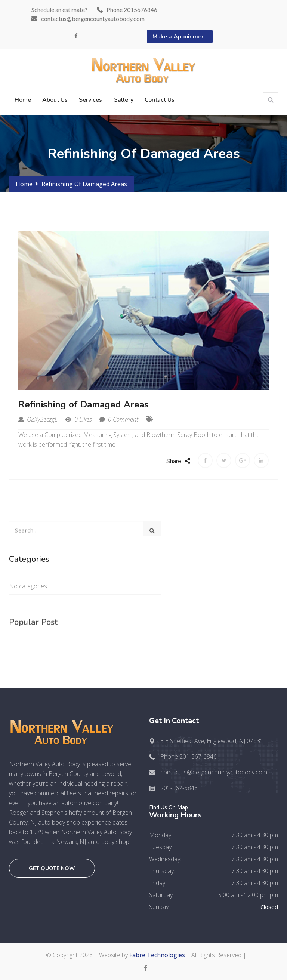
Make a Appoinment (180, 37)
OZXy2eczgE (38, 419)
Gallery (123, 100)
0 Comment (119, 419)
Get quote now (52, 868)
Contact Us (160, 100)
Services (90, 100)
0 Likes (78, 419)
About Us (55, 100)
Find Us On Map (169, 807)
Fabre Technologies (157, 955)
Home (23, 100)
